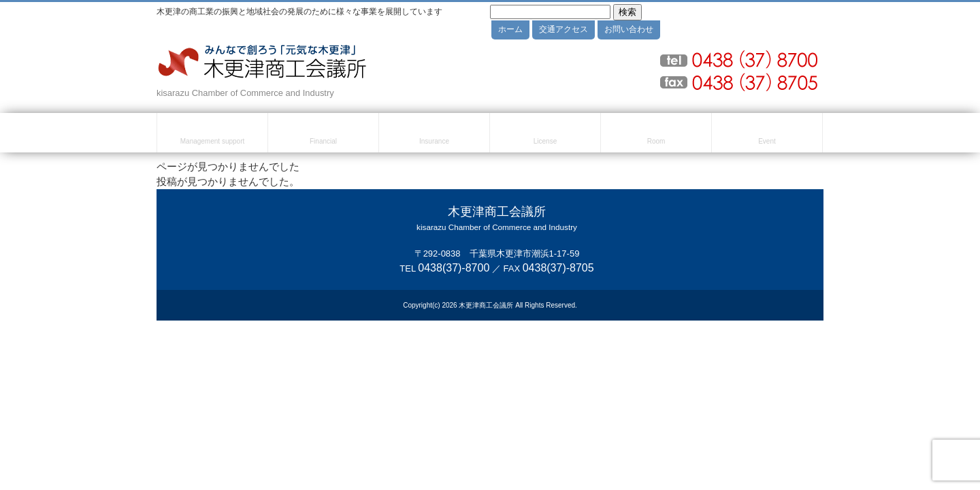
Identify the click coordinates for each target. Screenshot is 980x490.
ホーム (510, 29)
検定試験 (545, 135)
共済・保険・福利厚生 (434, 135)
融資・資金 (323, 135)
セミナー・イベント (767, 135)
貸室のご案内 (656, 135)
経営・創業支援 (212, 135)
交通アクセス (563, 29)
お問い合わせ (629, 29)
